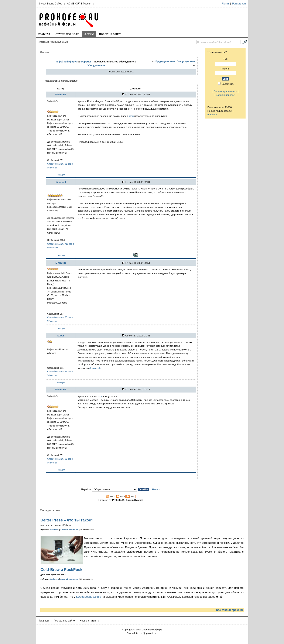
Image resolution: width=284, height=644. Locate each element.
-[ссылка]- (95, 368)
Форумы (86, 61)
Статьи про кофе (67, 34)
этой (131, 116)
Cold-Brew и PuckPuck (61, 570)
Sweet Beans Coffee (51, 4)
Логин (225, 4)
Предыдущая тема (165, 61)
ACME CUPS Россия (79, 4)
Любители (54, 530)
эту (100, 396)
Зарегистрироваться (226, 91)
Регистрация (240, 4)
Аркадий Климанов (69, 530)
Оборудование (96, 65)
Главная (44, 34)
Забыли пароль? (226, 95)
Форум (89, 34)
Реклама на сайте (64, 621)
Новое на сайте (110, 34)
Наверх (61, 174)
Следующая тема (186, 61)
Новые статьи (88, 621)
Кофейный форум (66, 61)
